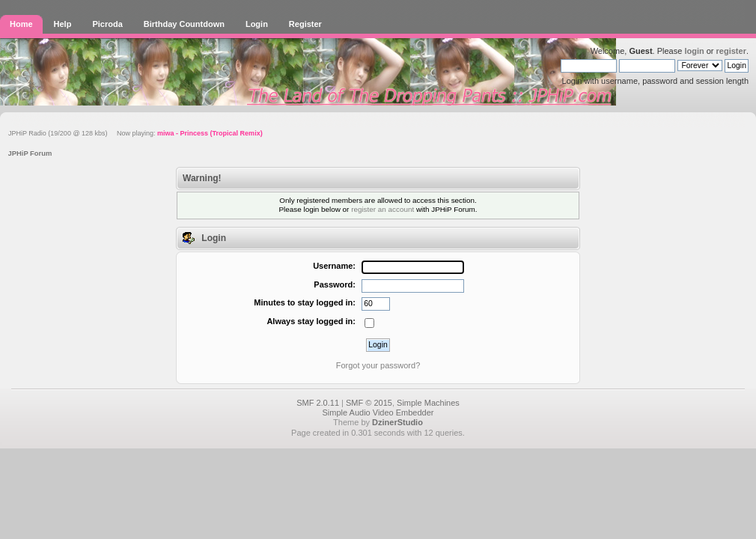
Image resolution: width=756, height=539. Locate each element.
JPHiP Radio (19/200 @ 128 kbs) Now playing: (135, 133)
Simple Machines (428, 403)
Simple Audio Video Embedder (378, 412)
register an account (382, 209)
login (694, 51)
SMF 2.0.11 (318, 403)
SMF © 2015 (369, 403)
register (731, 51)
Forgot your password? (378, 365)
